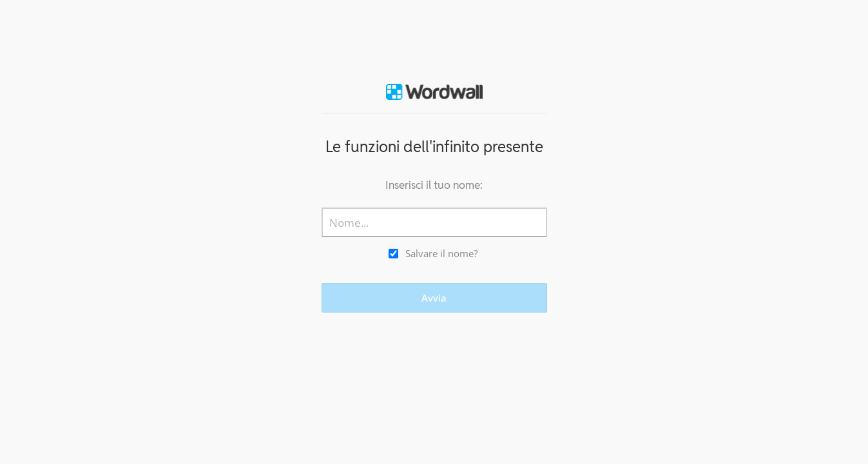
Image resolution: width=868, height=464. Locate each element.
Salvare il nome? (441, 253)
